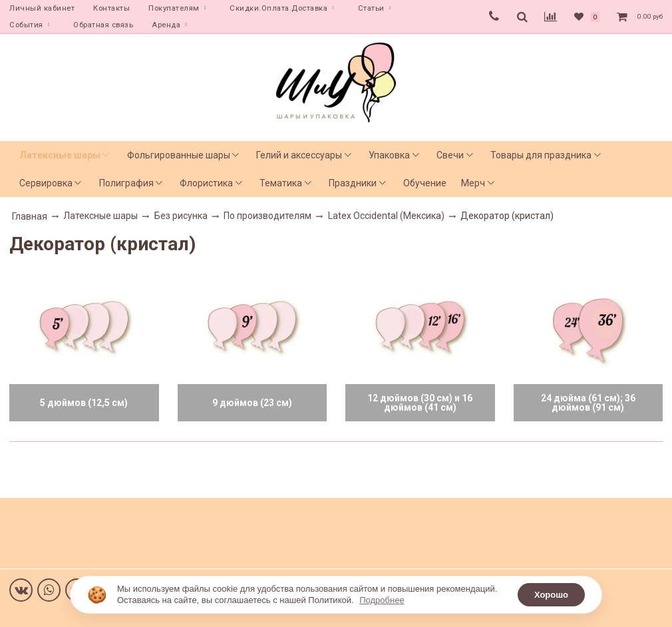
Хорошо (551, 595)
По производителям (267, 216)
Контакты (111, 8)
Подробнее (382, 600)
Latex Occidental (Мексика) (386, 216)
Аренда (166, 25)
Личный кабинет (42, 8)
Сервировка (46, 183)
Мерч (473, 183)
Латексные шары (60, 155)
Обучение (425, 183)
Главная (30, 216)
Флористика (206, 183)
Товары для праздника (541, 155)
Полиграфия (126, 183)
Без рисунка (181, 216)
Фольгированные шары (179, 155)
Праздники (353, 183)
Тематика (281, 183)
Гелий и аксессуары (299, 155)
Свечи (450, 155)
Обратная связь (103, 25)
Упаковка (389, 155)
